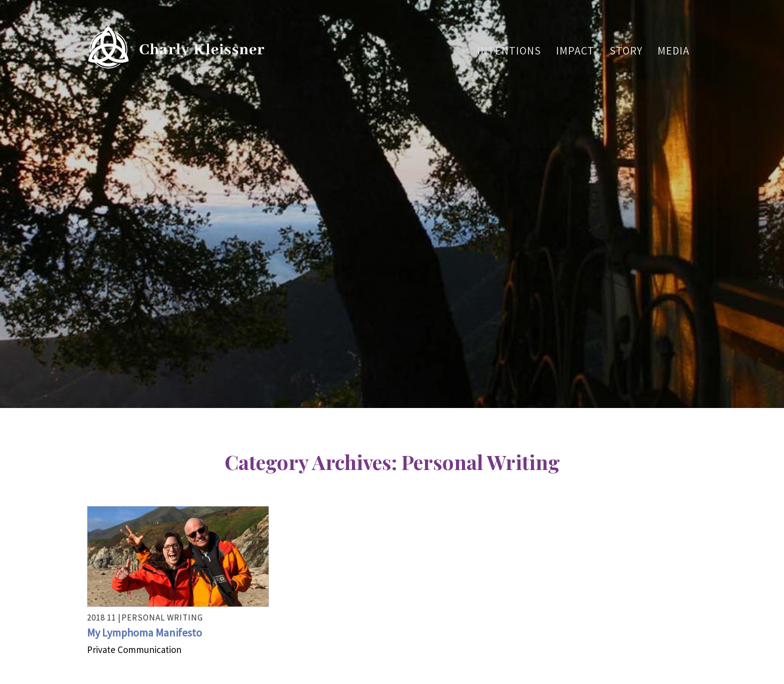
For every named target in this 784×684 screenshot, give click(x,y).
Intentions (509, 50)
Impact (575, 50)
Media (673, 50)
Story (626, 50)
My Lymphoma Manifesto (144, 632)
